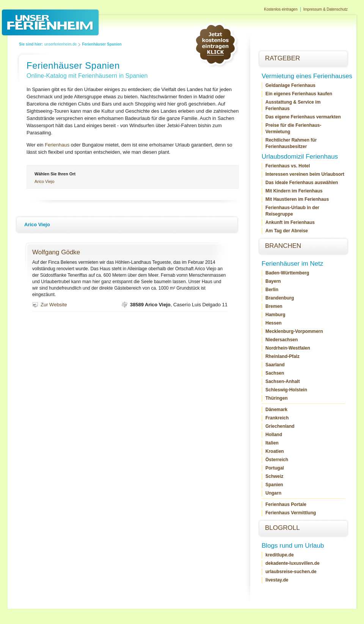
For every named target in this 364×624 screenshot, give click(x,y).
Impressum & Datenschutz (326, 9)
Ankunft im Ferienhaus (290, 222)
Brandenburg (280, 298)
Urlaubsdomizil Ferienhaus (300, 157)
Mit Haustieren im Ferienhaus (297, 199)
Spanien (274, 485)
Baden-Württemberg (287, 273)
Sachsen (275, 373)
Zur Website (54, 305)
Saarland (275, 365)
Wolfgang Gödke (56, 252)
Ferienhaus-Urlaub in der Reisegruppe (292, 211)
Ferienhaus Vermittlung (291, 513)
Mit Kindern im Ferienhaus (294, 191)
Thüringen (277, 398)
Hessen (274, 323)
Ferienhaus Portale (286, 504)
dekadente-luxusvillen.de (293, 563)
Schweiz (274, 476)
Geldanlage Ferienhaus (290, 85)
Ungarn (273, 493)
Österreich (277, 460)
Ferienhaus (57, 145)
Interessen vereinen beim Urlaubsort (305, 174)
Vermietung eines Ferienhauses (307, 76)
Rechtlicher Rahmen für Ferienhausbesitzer (291, 143)
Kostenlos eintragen (281, 9)
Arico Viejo (44, 181)
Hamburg (275, 315)
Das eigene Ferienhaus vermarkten (303, 117)
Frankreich (277, 418)
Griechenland (280, 426)
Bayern (273, 281)
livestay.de (277, 580)
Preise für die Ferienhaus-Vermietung (293, 128)
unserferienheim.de (61, 44)
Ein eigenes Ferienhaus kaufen (299, 94)
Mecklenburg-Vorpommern (294, 331)
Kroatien (275, 451)
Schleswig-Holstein (286, 390)
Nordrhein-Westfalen (288, 348)
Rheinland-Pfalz (282, 356)
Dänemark (276, 410)
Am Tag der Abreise (287, 231)
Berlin (272, 290)
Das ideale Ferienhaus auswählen (302, 183)
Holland (274, 435)
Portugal (275, 468)
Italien (272, 443)
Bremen (274, 306)
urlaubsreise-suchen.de (291, 572)
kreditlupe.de (280, 555)
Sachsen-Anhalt (283, 381)
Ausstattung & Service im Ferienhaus (293, 105)
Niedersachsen (282, 340)
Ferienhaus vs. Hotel (288, 166)
